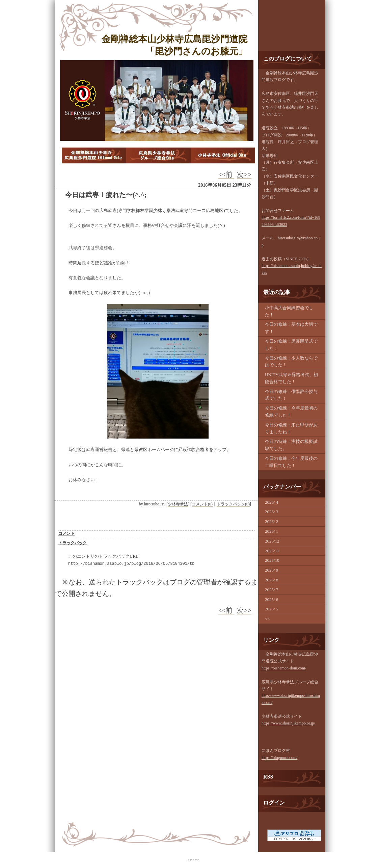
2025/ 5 (272, 609)
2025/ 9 (272, 570)
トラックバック (73, 543)
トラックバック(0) (233, 504)
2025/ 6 (272, 599)
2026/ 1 (272, 531)
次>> (244, 175)
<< (267, 619)
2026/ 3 (272, 512)
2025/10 (272, 560)
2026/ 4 (272, 502)
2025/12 (272, 541)
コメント (66, 533)
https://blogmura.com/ (279, 758)
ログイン (274, 803)
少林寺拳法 (178, 504)
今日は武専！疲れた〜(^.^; (106, 195)
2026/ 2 (272, 521)
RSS (268, 777)
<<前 (226, 175)
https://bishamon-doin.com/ (284, 668)
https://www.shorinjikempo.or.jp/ (288, 723)
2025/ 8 (272, 580)
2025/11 (272, 551)
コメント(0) (202, 504)
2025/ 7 (272, 590)
